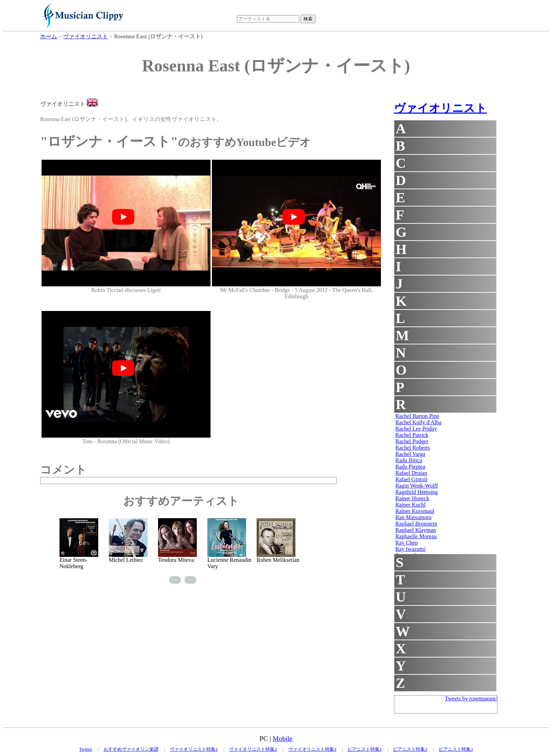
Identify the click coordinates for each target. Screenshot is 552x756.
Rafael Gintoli (411, 479)
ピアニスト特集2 (410, 749)
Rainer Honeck (412, 498)
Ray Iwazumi (410, 549)
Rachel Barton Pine (417, 416)
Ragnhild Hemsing (416, 492)
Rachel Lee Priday (416, 429)
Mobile (283, 739)
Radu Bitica (409, 460)
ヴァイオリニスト (440, 108)
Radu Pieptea (410, 467)
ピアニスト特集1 (365, 749)
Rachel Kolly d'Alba (418, 422)
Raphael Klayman (416, 530)
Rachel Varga (410, 454)
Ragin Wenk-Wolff (417, 486)
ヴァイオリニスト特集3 (312, 749)
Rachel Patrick (412, 435)
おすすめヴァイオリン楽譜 (131, 749)
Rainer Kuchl (410, 505)
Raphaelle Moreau (416, 536)
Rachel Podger (412, 441)
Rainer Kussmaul (415, 511)
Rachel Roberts (413, 448)
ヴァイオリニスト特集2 (253, 749)
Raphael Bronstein (416, 524)
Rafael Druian (411, 473)
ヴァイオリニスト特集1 (194, 749)
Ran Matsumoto (413, 517)
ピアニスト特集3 (456, 749)
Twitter (86, 749)
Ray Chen (407, 543)
